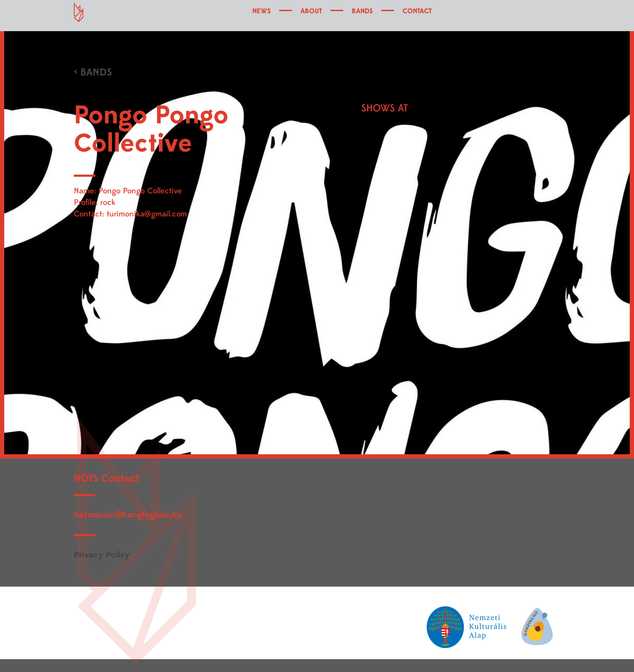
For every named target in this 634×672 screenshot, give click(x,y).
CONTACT (417, 11)
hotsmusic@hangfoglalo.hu (128, 515)
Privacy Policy (102, 555)
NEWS (261, 11)
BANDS (362, 11)
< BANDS (93, 72)
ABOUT (311, 11)
